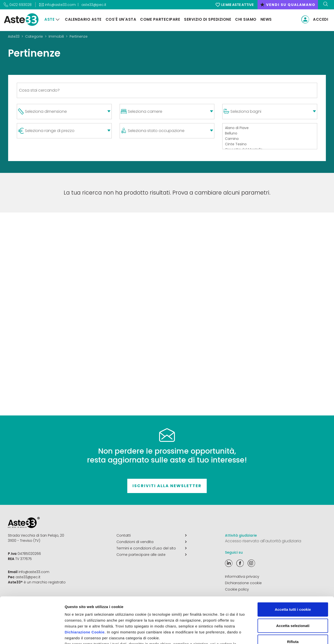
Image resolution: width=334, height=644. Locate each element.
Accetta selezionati (293, 585)
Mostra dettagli (260, 634)
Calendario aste (83, 19)
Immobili (56, 36)
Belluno (270, 133)
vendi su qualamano (288, 5)
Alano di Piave (270, 128)
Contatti (152, 535)
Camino (270, 139)
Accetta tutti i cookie (293, 569)
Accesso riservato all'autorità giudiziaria (263, 541)
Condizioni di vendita (152, 542)
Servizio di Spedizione (208, 19)
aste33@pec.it (94, 5)
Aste (49, 19)
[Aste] (58, 20)
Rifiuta (293, 601)
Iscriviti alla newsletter (167, 486)
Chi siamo (246, 19)
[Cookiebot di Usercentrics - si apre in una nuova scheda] (32, 634)
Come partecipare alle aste (152, 555)
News (266, 19)
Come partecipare (160, 19)
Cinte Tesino (270, 144)
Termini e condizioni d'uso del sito (152, 548)
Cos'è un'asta (121, 19)
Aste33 (14, 36)
